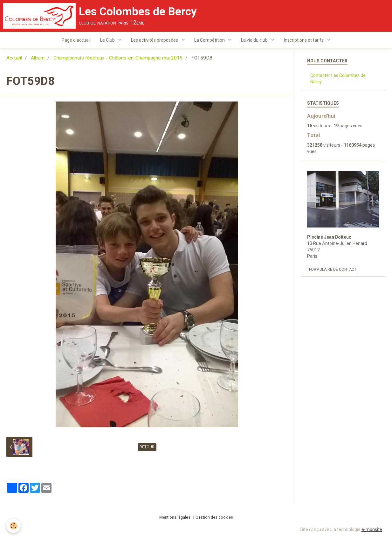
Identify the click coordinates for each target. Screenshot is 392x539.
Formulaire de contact (333, 269)
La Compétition (210, 40)
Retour (147, 447)
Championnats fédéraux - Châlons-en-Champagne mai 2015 (118, 58)
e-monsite (372, 529)
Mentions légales (175, 517)
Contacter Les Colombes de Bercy (338, 79)
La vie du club (255, 40)
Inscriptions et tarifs (304, 40)
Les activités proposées (155, 40)
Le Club (108, 40)
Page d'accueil (76, 40)
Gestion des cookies (214, 517)
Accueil (14, 58)
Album (38, 58)
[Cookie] (14, 526)
